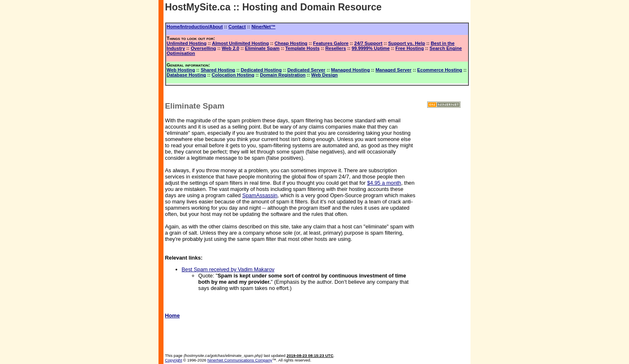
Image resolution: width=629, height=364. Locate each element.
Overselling (203, 48)
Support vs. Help (407, 43)
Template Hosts (302, 48)
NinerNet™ (263, 27)
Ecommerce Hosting (440, 70)
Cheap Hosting (291, 43)
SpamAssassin (260, 195)
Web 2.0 (230, 48)
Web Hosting (181, 70)
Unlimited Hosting (187, 43)
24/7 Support (368, 43)
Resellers (336, 48)
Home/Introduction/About (195, 27)
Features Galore (331, 43)
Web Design (324, 75)
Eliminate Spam (262, 48)
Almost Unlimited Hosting (241, 43)
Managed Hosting (350, 70)
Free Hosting (409, 48)
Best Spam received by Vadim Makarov (228, 269)
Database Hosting (187, 75)
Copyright (174, 360)
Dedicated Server (306, 70)
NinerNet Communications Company (240, 360)
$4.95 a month (384, 183)
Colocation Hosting (233, 75)
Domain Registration (283, 75)
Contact (237, 27)
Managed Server (394, 70)
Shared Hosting (218, 70)
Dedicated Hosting (261, 70)
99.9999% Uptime (370, 48)
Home (173, 316)
